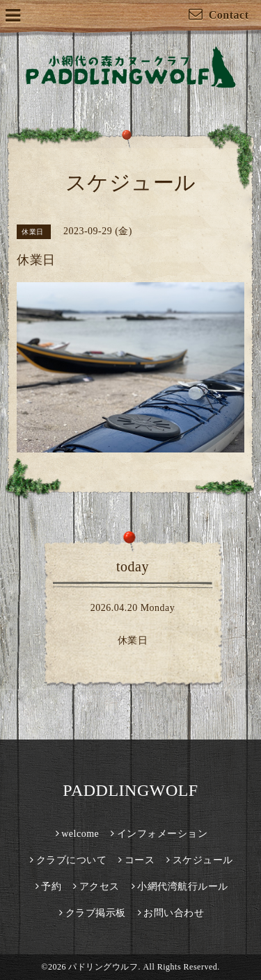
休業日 (133, 640)
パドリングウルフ (103, 967)
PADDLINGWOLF (130, 790)
